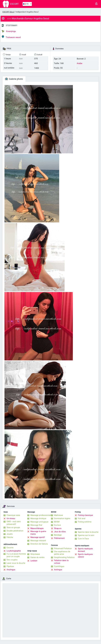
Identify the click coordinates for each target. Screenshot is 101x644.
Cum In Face (83, 539)
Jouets (10, 534)
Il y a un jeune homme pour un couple (16, 555)
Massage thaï (36, 525)
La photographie (14, 551)
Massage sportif (38, 537)
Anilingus (58, 570)
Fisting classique (85, 515)
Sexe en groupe (13, 527)
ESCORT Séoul (8, 12)
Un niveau (11, 518)
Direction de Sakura (39, 544)
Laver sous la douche (16, 563)
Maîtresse (58, 515)
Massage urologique (39, 522)
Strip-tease (35, 554)
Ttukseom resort (11, 37)
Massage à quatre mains (38, 533)
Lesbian (34, 561)
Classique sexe (13, 515)
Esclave (57, 525)
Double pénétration (15, 531)
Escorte (10, 548)
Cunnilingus (59, 566)
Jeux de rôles (60, 532)
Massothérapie (37, 528)
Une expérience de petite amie (62, 553)
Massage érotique (38, 518)
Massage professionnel (41, 515)
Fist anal (82, 518)
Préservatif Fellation (63, 548)
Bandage (58, 535)
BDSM (57, 522)
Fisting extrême (85, 522)
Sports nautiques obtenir (85, 556)
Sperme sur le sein (86, 535)
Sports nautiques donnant (85, 550)
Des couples (12, 560)
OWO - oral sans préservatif (14, 523)
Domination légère (62, 518)
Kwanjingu (9, 31)
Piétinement (59, 538)
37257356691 (12, 25)
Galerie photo (14, 79)
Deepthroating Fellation (64, 557)
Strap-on (58, 528)
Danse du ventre (37, 557)
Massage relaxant (38, 541)
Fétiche (10, 537)
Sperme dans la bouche (88, 532)
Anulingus (11, 570)
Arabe (79, 63)
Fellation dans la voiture (61, 562)
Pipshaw (10, 566)
